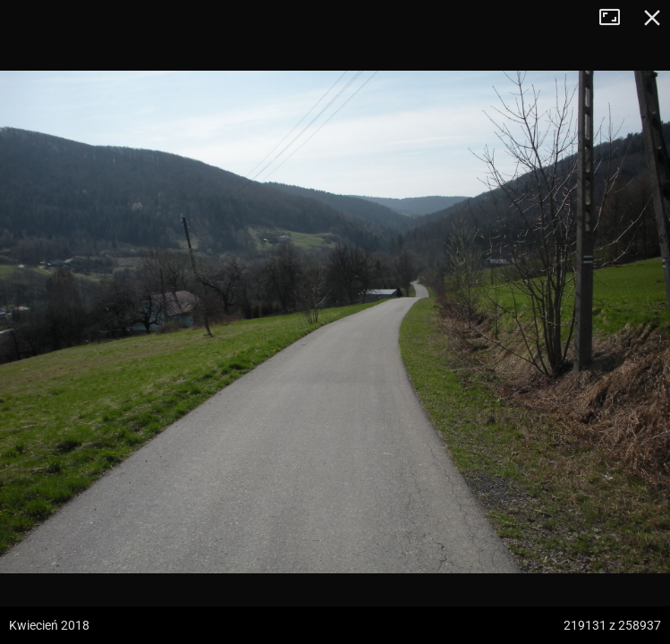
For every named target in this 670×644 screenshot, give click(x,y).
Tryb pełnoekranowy (616, 18)
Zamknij (652, 18)
